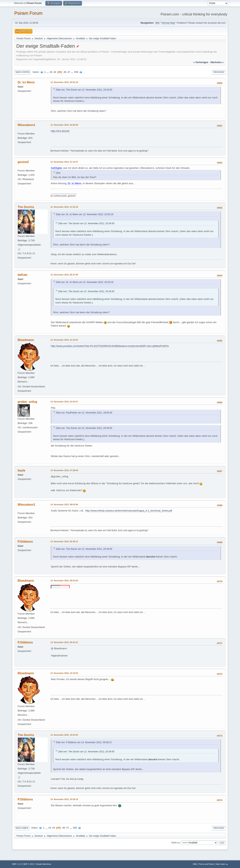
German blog (168, 23)
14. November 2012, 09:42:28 (64, 581)
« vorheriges (201, 62)
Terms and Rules (206, 864)
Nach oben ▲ (222, 864)
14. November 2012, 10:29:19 (64, 799)
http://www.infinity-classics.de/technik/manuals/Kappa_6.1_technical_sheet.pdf (129, 511)
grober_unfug (27, 402)
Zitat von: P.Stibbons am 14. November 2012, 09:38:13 (84, 742)
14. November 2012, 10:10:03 (64, 673)
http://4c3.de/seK (60, 131)
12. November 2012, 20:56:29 (64, 125)
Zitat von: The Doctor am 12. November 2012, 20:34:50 (84, 90)
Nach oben (22, 828)
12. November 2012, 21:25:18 (64, 207)
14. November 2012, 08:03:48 (64, 505)
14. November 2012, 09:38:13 (64, 541)
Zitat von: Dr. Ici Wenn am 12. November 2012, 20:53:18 (85, 214)
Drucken (219, 72)
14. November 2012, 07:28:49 (64, 470)
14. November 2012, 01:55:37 (64, 402)
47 (69, 72)
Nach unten (22, 72)
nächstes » (217, 62)
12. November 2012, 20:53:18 (64, 82)
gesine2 (23, 162)
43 (51, 72)
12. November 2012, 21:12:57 (64, 162)
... (48, 72)
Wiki (157, 23)
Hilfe (195, 864)
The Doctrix (26, 207)
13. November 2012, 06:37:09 (64, 275)
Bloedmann (26, 340)
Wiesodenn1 (26, 125)
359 (76, 72)
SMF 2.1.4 (17, 864)
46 (65, 72)
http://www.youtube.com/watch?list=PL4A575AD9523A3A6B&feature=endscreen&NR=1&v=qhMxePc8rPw (110, 346)
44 (55, 72)
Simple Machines (43, 864)
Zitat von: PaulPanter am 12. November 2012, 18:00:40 (84, 413)
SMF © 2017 (29, 864)
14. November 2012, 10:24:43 (64, 735)
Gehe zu (175, 843)
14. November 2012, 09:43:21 (64, 642)
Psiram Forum (28, 13)
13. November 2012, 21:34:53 (64, 340)
